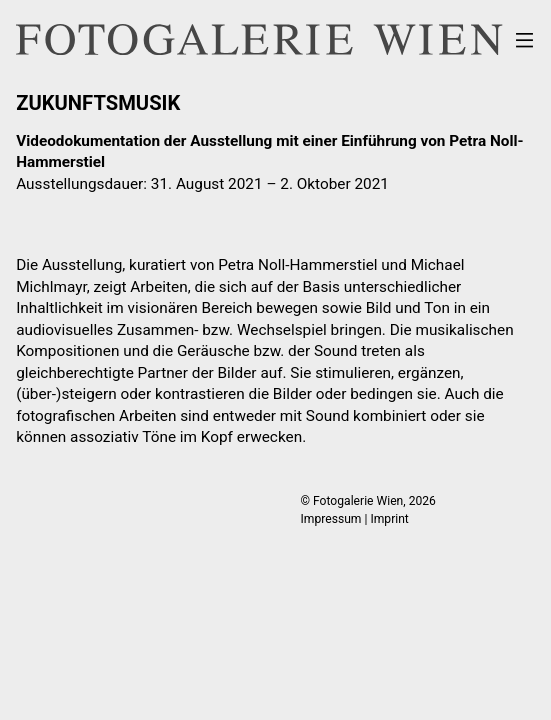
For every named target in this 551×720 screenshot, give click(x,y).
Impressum (331, 519)
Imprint (389, 519)
